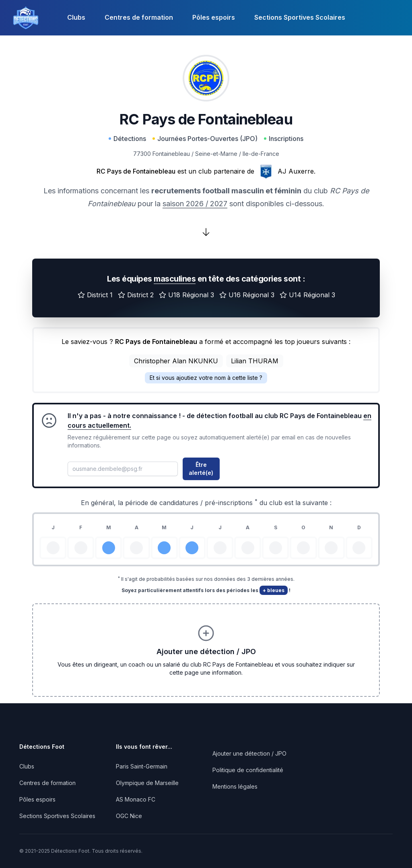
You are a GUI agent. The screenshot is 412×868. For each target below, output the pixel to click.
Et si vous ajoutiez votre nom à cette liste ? (206, 378)
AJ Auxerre (296, 171)
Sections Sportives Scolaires (300, 17)
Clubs (76, 17)
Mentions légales (235, 786)
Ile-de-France (261, 154)
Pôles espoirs (214, 17)
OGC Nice (129, 816)
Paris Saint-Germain (142, 766)
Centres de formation (139, 17)
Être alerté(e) (201, 469)
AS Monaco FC (136, 799)
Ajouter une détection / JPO (249, 753)
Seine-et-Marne (216, 154)
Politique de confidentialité (248, 770)
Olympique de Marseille (147, 783)
